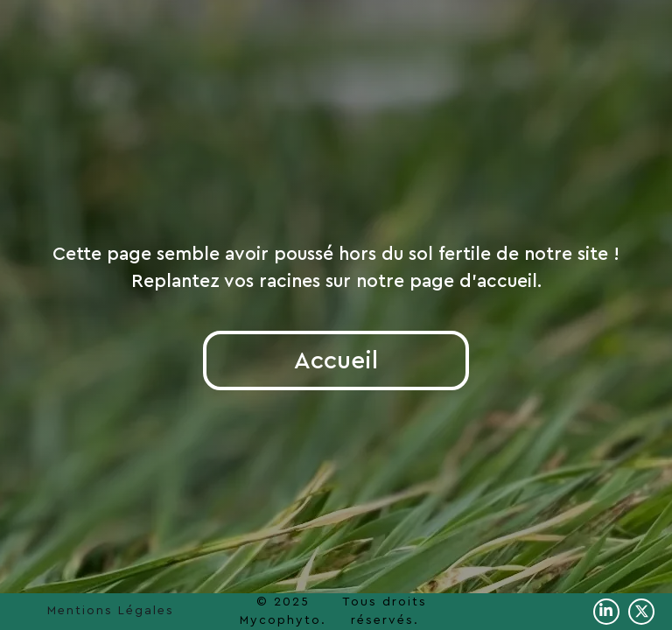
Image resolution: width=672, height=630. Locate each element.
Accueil (336, 360)
